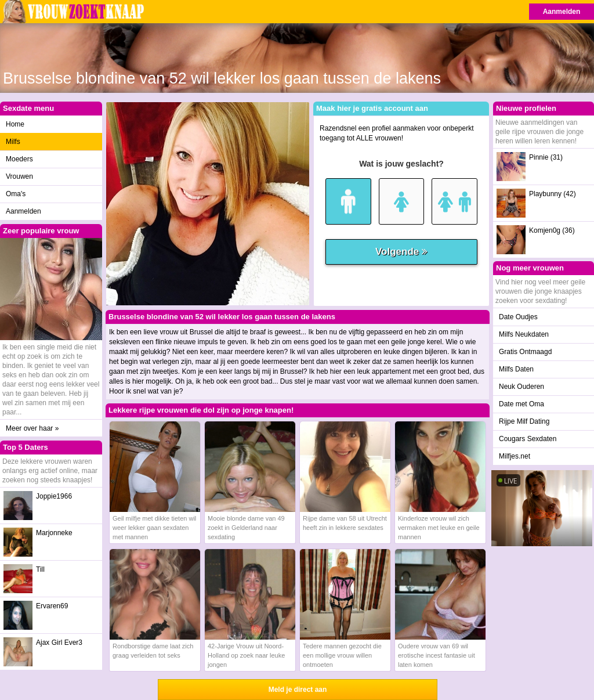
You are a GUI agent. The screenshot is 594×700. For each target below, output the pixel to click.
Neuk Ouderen (521, 387)
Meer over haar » (32, 428)
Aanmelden (562, 12)
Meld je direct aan (298, 690)
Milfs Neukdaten (524, 334)
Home (15, 124)
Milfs (13, 142)
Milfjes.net (515, 456)
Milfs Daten (516, 369)
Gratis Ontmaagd (525, 352)
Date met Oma (521, 404)
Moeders (19, 159)
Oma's (16, 194)
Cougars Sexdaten (528, 439)
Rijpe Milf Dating (524, 421)
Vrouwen (19, 176)
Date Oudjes (518, 317)
